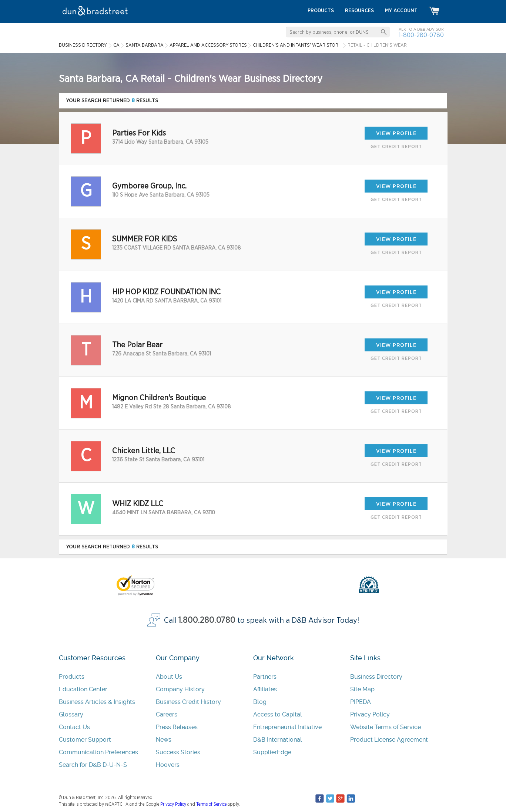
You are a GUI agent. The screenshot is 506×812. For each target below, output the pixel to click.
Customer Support (85, 740)
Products (72, 677)
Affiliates (265, 689)
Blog (260, 702)
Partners (265, 677)
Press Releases (177, 727)
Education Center (83, 689)
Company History (180, 689)
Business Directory (376, 677)
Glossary (71, 714)
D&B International (278, 740)
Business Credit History (188, 702)
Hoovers (168, 765)
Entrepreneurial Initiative (287, 727)
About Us (169, 677)
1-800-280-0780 (421, 35)
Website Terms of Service (386, 727)
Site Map (362, 689)
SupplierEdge (272, 752)
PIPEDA (361, 702)
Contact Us (74, 727)
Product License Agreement (389, 740)
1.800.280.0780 (207, 620)
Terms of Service (211, 804)
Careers (167, 714)
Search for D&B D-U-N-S (93, 765)
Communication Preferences (98, 752)
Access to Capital (278, 714)
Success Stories (178, 752)
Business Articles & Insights (97, 702)
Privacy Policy (370, 714)
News (164, 740)
